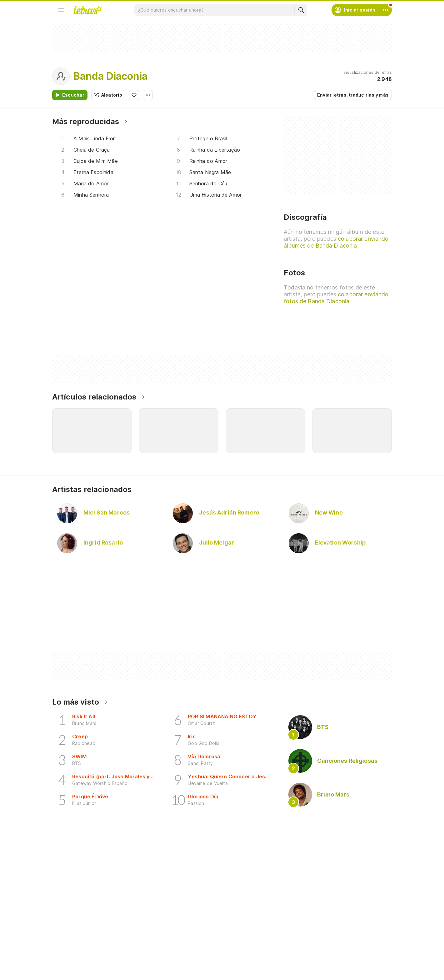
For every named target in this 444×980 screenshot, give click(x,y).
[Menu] (61, 10)
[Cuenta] (386, 10)
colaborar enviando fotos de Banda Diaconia (336, 298)
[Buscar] (301, 10)
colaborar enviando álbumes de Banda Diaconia (336, 242)
